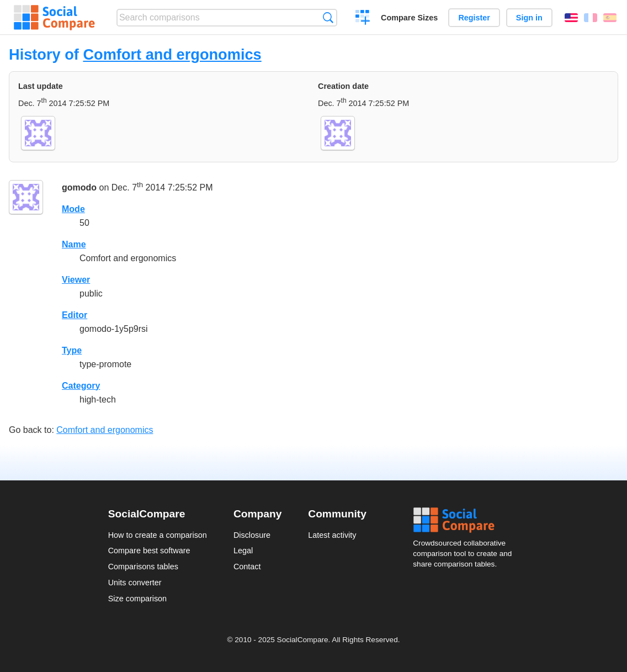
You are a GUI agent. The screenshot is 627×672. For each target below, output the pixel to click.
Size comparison (137, 599)
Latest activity (332, 535)
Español (610, 18)
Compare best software (149, 551)
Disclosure (252, 535)
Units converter (135, 583)
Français (591, 18)
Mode (73, 209)
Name (74, 244)
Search (328, 17)
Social (466, 520)
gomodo (79, 187)
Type (72, 350)
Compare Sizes (409, 18)
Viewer (76, 280)
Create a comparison (363, 19)
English (571, 18)
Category (81, 386)
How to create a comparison (158, 535)
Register (474, 18)
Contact (247, 567)
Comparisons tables (143, 567)
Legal (243, 551)
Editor (75, 315)
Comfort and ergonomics (172, 54)
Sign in (529, 18)
